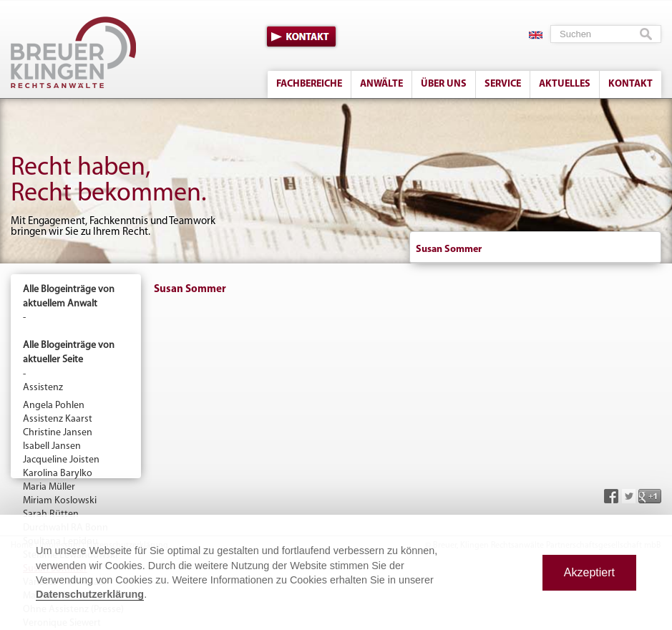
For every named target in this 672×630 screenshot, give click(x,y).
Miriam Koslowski (60, 501)
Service (503, 84)
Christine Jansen (58, 433)
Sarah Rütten (51, 514)
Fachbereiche (309, 84)
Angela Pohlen (54, 406)
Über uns (444, 84)
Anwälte (381, 84)
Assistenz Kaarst (58, 419)
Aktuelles (565, 84)
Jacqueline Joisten (61, 460)
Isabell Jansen (52, 446)
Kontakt (301, 37)
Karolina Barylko (58, 474)
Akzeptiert (589, 572)
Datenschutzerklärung (90, 594)
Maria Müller (49, 487)
